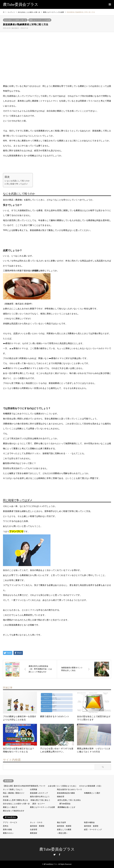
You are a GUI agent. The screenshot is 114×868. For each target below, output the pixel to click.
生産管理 (34, 830)
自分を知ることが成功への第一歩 (15, 20)
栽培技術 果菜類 (37, 826)
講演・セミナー (39, 804)
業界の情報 (7, 830)
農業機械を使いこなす (66, 807)
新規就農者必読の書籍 (66, 793)
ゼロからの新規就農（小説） (91, 786)
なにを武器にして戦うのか (18, 181)
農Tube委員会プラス (57, 849)
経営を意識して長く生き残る (69, 800)
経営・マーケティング (93, 830)
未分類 (6, 797)
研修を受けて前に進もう (40, 800)
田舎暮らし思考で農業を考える (15, 800)
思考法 (6, 826)
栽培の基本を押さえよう (40, 797)
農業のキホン (8, 833)
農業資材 (34, 833)
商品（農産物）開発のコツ (14, 793)
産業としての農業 (64, 830)
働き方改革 (61, 822)
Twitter (54, 855)
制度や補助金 (89, 822)
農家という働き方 (10, 807)
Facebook (60, 855)
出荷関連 (34, 789)
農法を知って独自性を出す (14, 811)
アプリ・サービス (10, 822)
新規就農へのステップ (39, 793)
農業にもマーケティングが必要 (40, 20)
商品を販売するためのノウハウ (69, 789)
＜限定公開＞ (62, 833)
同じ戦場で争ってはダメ (17, 184)
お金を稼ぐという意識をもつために (62, 786)
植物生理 (61, 797)
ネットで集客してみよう (13, 789)
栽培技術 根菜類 (64, 826)
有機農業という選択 (92, 793)
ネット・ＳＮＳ (36, 822)
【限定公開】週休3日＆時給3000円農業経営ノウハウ (24, 786)
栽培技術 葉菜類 (91, 826)
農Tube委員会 (65, 804)
